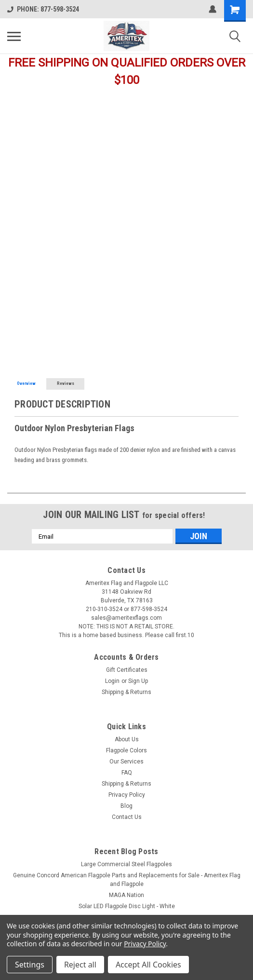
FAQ (127, 773)
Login (112, 681)
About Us (127, 739)
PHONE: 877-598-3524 (43, 9)
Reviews (66, 383)
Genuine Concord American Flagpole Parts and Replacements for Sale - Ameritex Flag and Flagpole (127, 880)
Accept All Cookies (148, 965)
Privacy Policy (127, 795)
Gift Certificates (127, 670)
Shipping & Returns (126, 692)
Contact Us (127, 817)
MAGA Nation (126, 895)
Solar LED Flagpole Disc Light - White (127, 906)
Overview (26, 383)
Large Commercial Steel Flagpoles (126, 864)
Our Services (126, 762)
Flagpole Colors (126, 750)
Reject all (80, 965)
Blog (126, 806)
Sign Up (138, 681)
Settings (30, 965)
